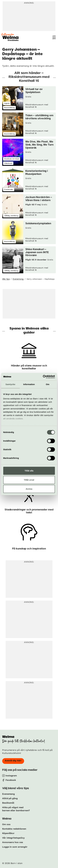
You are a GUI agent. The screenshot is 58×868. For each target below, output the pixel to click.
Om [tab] (48, 384)
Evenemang (18, 279)
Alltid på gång (10, 798)
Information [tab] (29, 384)
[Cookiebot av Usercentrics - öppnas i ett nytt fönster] (43, 377)
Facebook (11, 780)
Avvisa (29, 489)
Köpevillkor (8, 833)
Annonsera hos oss (13, 842)
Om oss (6, 824)
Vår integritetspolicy (13, 838)
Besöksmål (8, 803)
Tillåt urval (29, 480)
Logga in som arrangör (15, 847)
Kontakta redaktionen (14, 829)
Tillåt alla (29, 471)
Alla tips (6, 279)
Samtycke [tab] (10, 384)
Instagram (11, 776)
